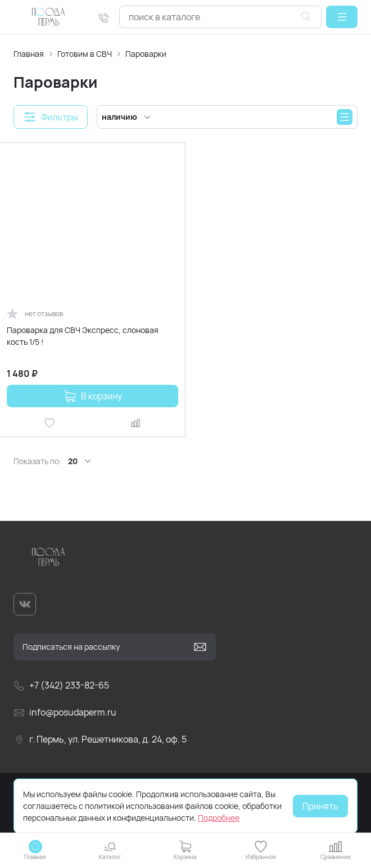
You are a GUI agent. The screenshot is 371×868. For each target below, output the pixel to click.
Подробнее (219, 818)
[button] (342, 17)
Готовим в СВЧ (85, 54)
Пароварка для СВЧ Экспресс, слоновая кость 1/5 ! (83, 336)
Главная (29, 54)
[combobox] (220, 17)
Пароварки (146, 54)
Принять (320, 806)
